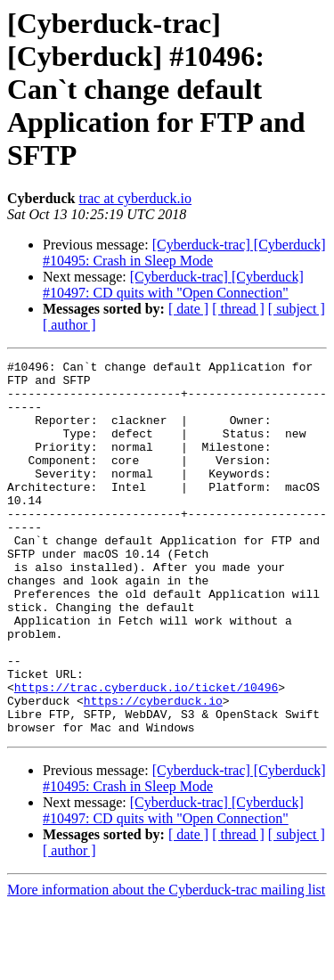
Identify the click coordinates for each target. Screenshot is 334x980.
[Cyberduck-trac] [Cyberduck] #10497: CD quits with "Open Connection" (173, 285)
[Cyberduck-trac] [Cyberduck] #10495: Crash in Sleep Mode (184, 253)
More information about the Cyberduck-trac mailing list (166, 964)
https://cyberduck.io (153, 770)
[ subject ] (297, 309)
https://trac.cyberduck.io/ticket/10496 (146, 754)
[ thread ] (238, 309)
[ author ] (69, 325)
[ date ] (188, 309)
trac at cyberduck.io (135, 198)
